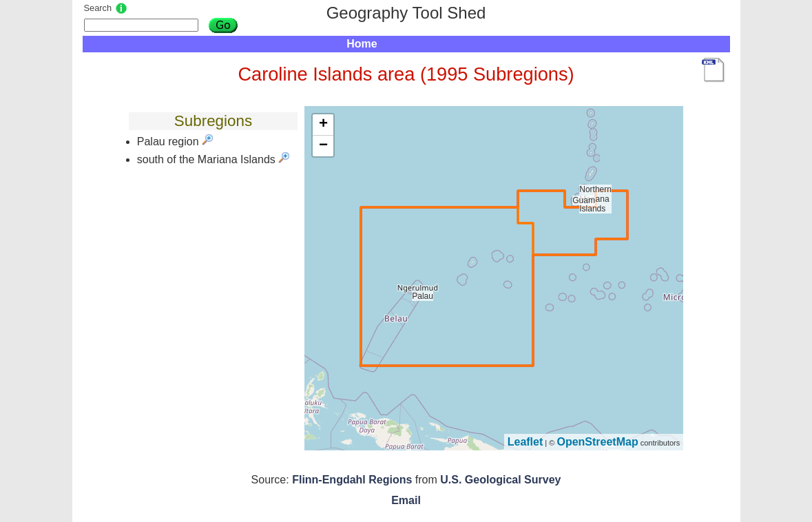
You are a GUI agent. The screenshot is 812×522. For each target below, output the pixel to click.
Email (406, 500)
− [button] (323, 146)
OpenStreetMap (597, 442)
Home (362, 44)
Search (98, 8)
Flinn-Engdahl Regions (352, 480)
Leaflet (525, 442)
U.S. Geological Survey (500, 480)
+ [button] (323, 125)
